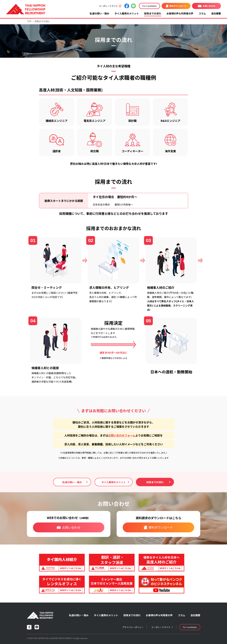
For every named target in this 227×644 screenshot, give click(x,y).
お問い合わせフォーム (122, 435)
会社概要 (216, 13)
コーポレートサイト (110, 6)
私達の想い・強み (99, 13)
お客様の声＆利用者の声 (180, 13)
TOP (29, 21)
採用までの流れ (153, 13)
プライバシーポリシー (133, 627)
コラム (202, 13)
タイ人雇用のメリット (127, 13)
